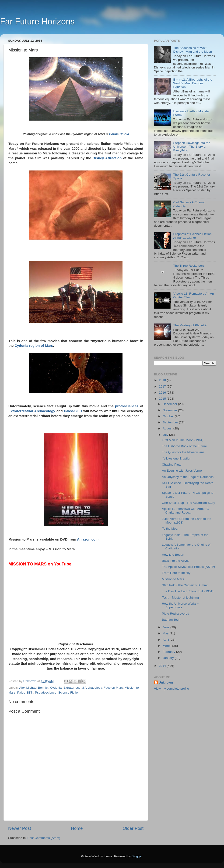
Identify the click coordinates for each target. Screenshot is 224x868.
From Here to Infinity (176, 573)
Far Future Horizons (37, 22)
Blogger (137, 856)
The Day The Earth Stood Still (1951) (188, 591)
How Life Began (173, 555)
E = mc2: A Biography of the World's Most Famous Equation (193, 83)
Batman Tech (171, 620)
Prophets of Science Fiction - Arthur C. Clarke (193, 236)
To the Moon (171, 529)
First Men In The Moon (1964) (183, 440)
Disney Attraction (107, 158)
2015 (163, 399)
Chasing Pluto (172, 465)
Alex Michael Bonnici (34, 688)
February (169, 652)
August (168, 428)
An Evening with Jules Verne (182, 471)
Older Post (133, 828)
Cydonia (56, 688)
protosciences (127, 406)
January (169, 658)
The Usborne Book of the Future (184, 446)
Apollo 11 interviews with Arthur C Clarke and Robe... (185, 511)
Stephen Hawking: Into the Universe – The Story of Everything (192, 147)
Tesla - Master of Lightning (180, 597)
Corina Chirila (119, 134)
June (166, 627)
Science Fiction (69, 693)
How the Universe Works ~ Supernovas (181, 605)
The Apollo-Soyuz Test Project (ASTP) (189, 567)
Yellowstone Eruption (177, 458)
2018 (163, 380)
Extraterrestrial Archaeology (32, 411)
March (167, 646)
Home (77, 828)
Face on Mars (113, 688)
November (170, 410)
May (166, 633)
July (166, 435)
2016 (163, 393)
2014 (163, 666)
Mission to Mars (173, 579)
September (171, 422)
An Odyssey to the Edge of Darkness (188, 477)
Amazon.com (88, 539)
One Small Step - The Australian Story (189, 503)
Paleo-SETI (73, 411)
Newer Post (20, 828)
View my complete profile (171, 689)
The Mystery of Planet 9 (190, 325)
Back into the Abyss (176, 561)
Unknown (166, 682)
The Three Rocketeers (189, 266)
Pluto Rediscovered (176, 614)
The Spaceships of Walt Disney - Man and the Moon (192, 50)
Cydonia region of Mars (34, 346)
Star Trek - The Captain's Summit (185, 585)
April (166, 640)
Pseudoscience (46, 693)
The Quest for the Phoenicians (183, 452)
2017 (163, 386)
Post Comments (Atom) (44, 838)
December (170, 404)
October (169, 416)
